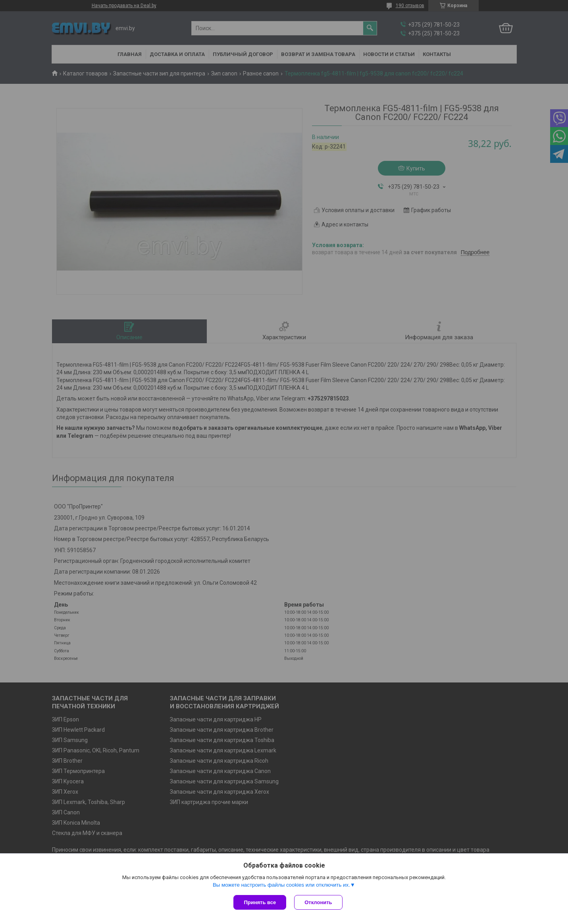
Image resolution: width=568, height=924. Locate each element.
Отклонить (318, 902)
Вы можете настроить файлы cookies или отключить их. (281, 885)
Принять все (260, 902)
